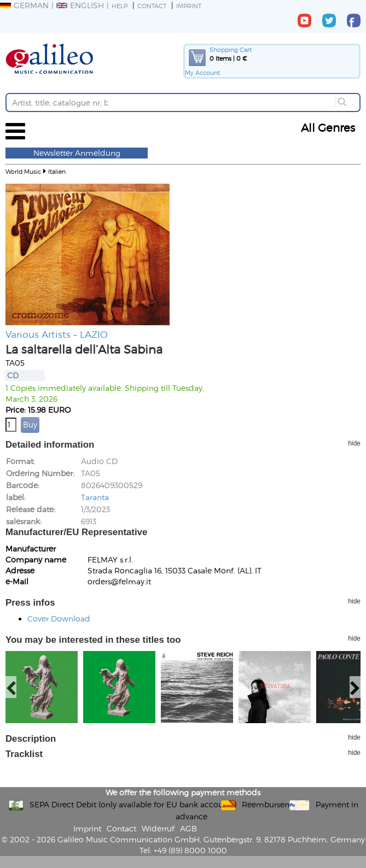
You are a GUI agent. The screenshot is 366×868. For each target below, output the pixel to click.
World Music (23, 171)
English (80, 5)
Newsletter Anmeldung (77, 153)
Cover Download (59, 618)
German (24, 5)
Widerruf (158, 828)
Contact (152, 6)
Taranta (95, 497)
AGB (188, 828)
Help (120, 6)
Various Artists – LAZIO (57, 334)
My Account (202, 72)
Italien (57, 171)
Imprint (189, 6)
